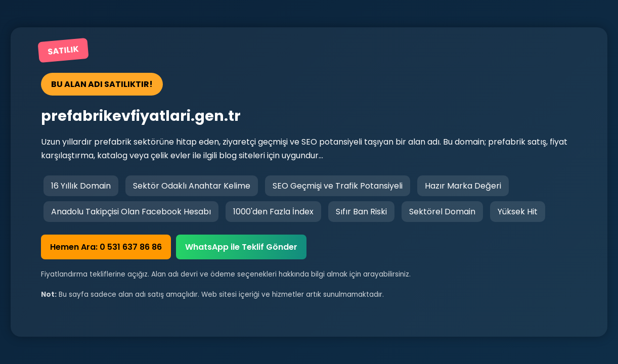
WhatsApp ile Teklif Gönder (241, 247)
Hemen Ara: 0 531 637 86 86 (106, 247)
